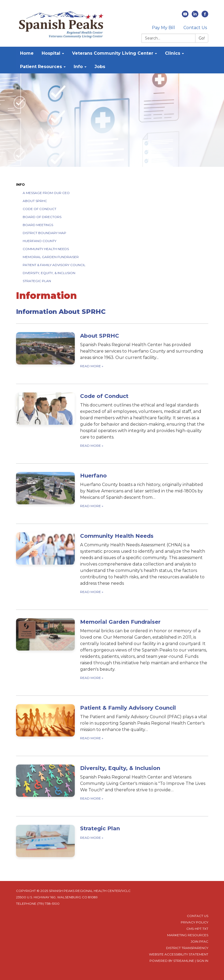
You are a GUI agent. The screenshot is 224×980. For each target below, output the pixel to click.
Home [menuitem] (27, 53)
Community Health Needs (46, 249)
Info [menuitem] (78, 67)
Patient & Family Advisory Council (54, 265)
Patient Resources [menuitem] (41, 67)
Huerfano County (40, 241)
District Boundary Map (44, 233)
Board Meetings (38, 225)
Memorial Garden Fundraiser (51, 257)
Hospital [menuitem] (51, 53)
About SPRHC (35, 201)
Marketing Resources (188, 935)
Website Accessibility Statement (179, 954)
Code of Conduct (40, 209)
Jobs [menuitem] (100, 67)
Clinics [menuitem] (173, 53)
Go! (202, 38)
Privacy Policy (194, 922)
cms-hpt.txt (197, 929)
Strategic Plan (37, 281)
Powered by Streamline (172, 961)
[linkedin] (195, 16)
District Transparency (187, 948)
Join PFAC (199, 941)
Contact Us (195, 28)
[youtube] (185, 16)
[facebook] (205, 16)
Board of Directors (42, 217)
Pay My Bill (164, 28)
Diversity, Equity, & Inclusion (49, 273)
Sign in (202, 961)
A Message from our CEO (46, 193)
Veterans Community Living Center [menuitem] (113, 53)
